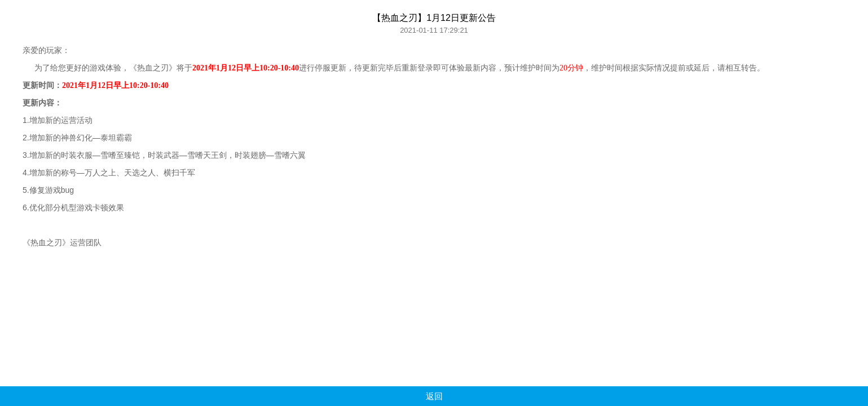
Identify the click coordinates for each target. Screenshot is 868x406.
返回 (434, 396)
